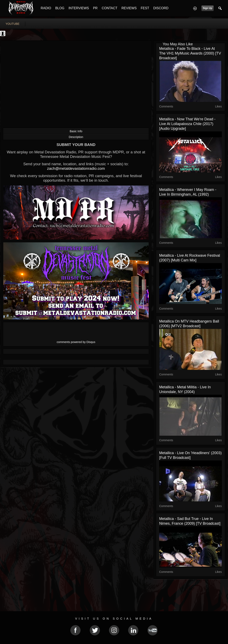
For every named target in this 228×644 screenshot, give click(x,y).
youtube (13, 24)
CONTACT (110, 8)
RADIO (46, 8)
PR (95, 8)
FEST (145, 8)
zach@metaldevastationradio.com (76, 168)
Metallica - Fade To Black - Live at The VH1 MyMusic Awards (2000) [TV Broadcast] (190, 53)
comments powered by (76, 342)
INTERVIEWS (79, 8)
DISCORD (161, 8)
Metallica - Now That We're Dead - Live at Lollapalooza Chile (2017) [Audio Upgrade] (187, 124)
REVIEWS (129, 8)
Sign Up (208, 8)
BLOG (60, 8)
